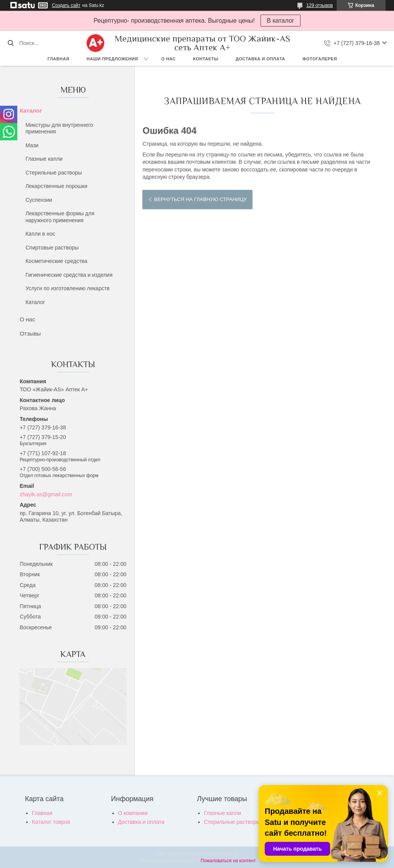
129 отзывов (320, 5)
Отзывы (30, 333)
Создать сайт (66, 5)
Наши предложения (112, 59)
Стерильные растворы (54, 173)
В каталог (280, 21)
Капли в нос (40, 234)
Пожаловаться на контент (228, 861)
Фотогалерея (320, 59)
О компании (133, 813)
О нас (169, 59)
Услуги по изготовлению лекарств (68, 288)
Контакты (206, 59)
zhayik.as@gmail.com (46, 494)
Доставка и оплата (260, 59)
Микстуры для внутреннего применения (59, 128)
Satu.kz (230, 854)
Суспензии (39, 200)
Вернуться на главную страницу (200, 199)
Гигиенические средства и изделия (69, 275)
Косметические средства (56, 261)
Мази (32, 145)
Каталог (31, 111)
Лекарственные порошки (56, 186)
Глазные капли (44, 159)
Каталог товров (51, 822)
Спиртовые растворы (52, 248)
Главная (58, 59)
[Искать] (11, 43)
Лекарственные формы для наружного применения (60, 217)
